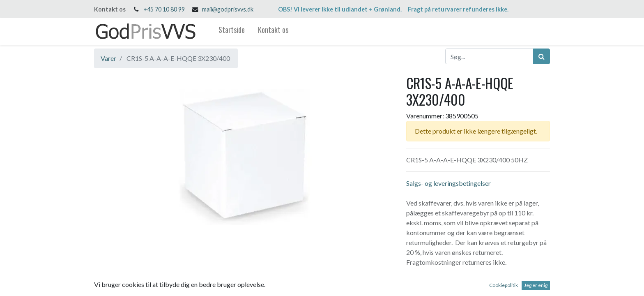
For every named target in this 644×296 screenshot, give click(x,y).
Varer (108, 58)
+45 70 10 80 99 (164, 9)
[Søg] (542, 56)
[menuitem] (232, 31)
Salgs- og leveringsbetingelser (448, 183)
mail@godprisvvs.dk (228, 9)
